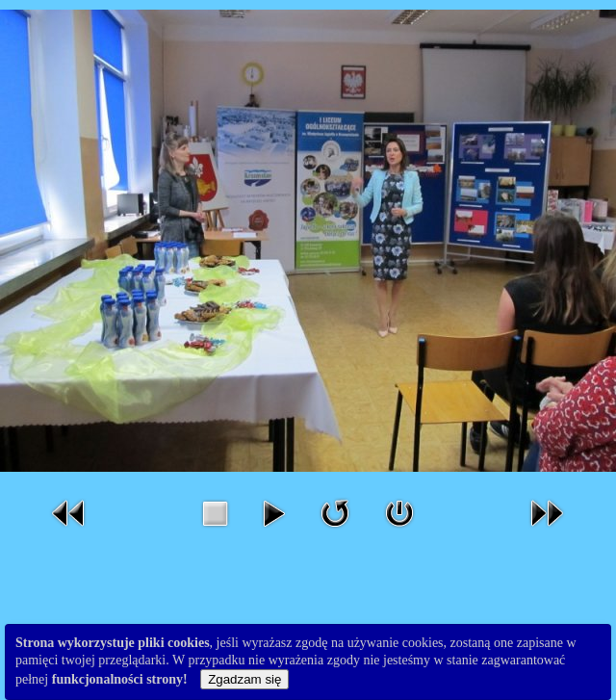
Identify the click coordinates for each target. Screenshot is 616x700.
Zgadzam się (244, 679)
